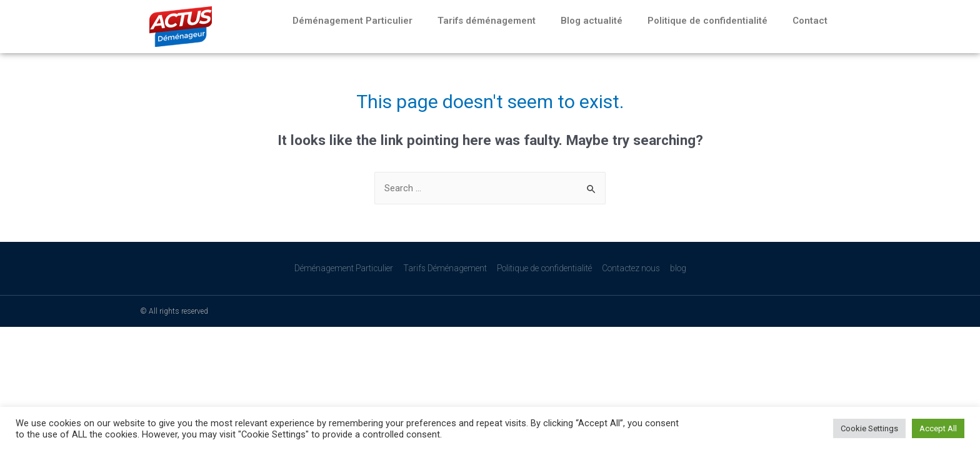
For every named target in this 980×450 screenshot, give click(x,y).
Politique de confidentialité (707, 21)
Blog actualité (592, 21)
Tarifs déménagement (487, 21)
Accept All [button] (938, 428)
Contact (810, 21)
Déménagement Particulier (352, 21)
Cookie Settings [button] (869, 428)
